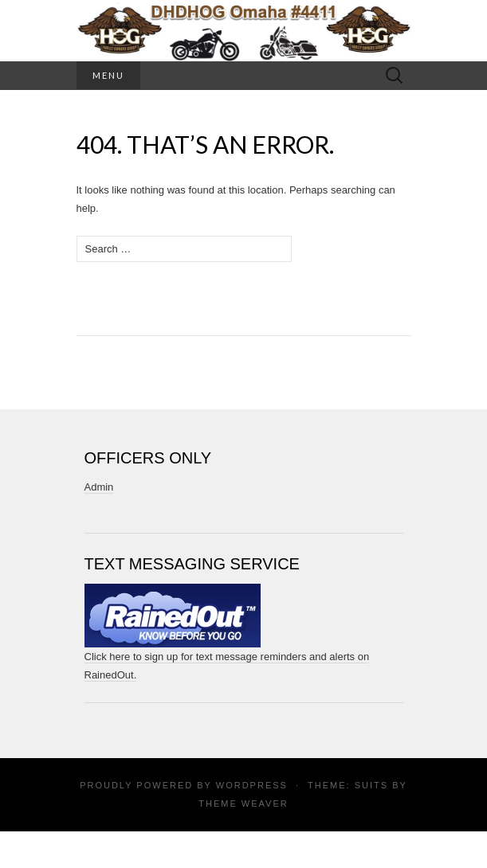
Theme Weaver (243, 803)
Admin (99, 487)
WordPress (252, 785)
